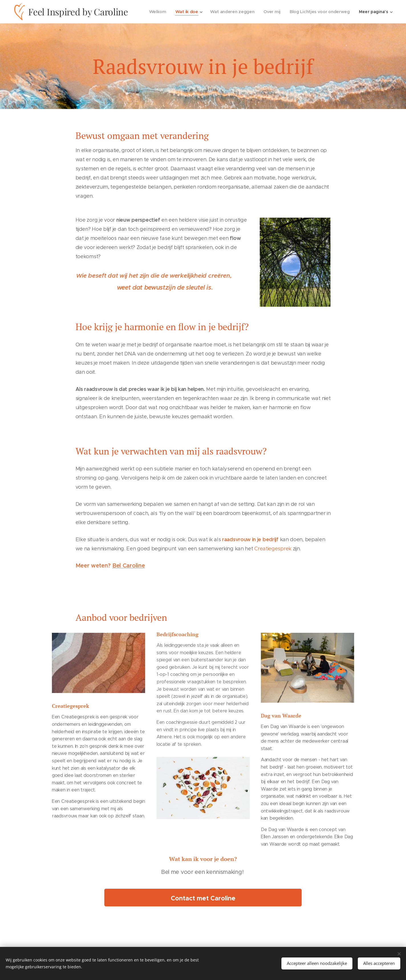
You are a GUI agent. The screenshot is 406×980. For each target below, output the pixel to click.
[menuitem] (158, 12)
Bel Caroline (129, 566)
